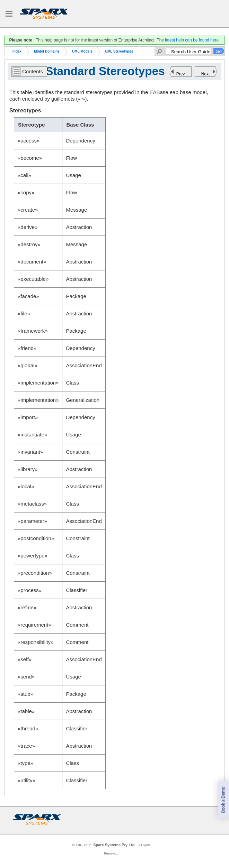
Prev (181, 74)
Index (17, 51)
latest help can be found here (192, 40)
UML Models (82, 51)
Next (206, 74)
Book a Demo (223, 800)
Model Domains (47, 51)
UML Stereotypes (119, 51)
